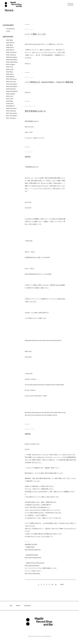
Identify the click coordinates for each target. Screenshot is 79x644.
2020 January (11, 55)
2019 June (10, 69)
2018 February (11, 108)
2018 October (11, 89)
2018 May (10, 101)
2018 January (11, 111)
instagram (73, 606)
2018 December (12, 84)
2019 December (12, 57)
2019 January (11, 82)
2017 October (11, 118)
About (18, 606)
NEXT (62, 584)
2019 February (11, 79)
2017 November (12, 116)
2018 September (12, 91)
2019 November (12, 60)
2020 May (10, 45)
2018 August (11, 94)
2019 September (12, 62)
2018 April (10, 104)
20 (56, 584)
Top (11, 606)
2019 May (10, 72)
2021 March (10, 43)
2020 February (11, 52)
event (8, 31)
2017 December (12, 113)
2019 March (10, 77)
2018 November (12, 87)
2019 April (10, 74)
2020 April (10, 48)
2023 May (10, 40)
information (11, 29)
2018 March (10, 106)
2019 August (11, 65)
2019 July (10, 67)
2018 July (10, 96)
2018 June (10, 99)
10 (52, 584)
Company (28, 606)
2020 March (10, 50)
